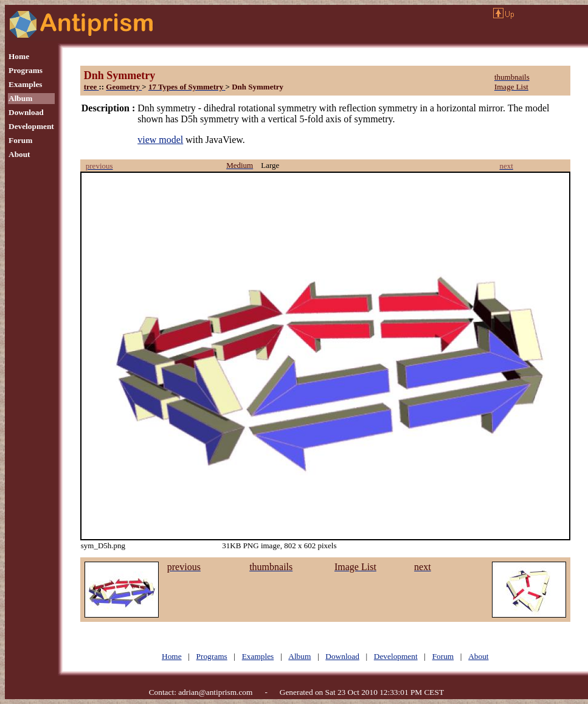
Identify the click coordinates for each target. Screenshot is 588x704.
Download (26, 112)
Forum (20, 140)
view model (160, 140)
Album (20, 98)
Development (31, 126)
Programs (26, 70)
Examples (26, 84)
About (19, 154)
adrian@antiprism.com (215, 692)
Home (19, 56)
